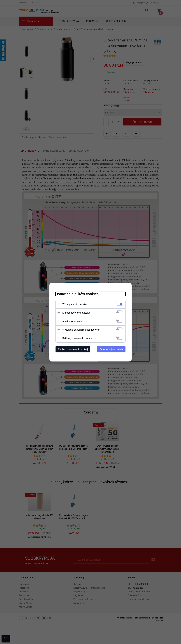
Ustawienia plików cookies (77, 294)
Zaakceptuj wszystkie (111, 349)
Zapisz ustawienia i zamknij (73, 349)
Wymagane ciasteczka (75, 304)
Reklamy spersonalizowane (77, 338)
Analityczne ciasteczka (75, 321)
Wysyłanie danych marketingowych (81, 330)
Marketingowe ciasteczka (76, 313)
